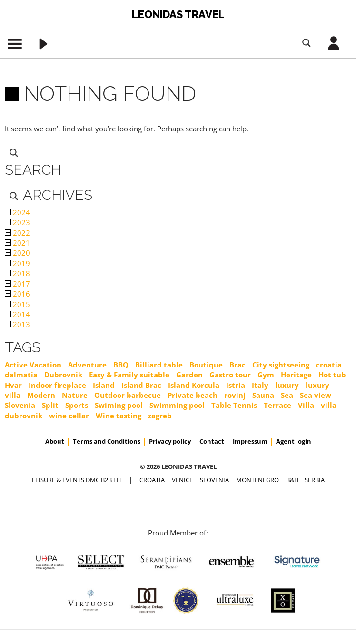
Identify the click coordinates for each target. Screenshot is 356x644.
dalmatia (21, 375)
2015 (17, 304)
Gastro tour (230, 375)
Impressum (250, 441)
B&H (292, 480)
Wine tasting (119, 416)
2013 (17, 324)
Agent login (294, 441)
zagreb (160, 416)
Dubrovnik (63, 375)
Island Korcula (194, 385)
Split (50, 405)
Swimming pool (177, 405)
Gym (266, 375)
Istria (236, 385)
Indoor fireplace (57, 385)
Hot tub (332, 375)
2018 (17, 273)
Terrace (277, 405)
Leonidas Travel (178, 14)
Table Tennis (234, 405)
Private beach (193, 395)
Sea (287, 395)
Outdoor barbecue (128, 395)
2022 (17, 233)
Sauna (263, 395)
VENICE (182, 480)
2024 (17, 212)
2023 (17, 222)
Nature (75, 395)
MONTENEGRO (257, 480)
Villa (306, 405)
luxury (287, 385)
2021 (17, 243)
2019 (17, 263)
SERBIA (315, 480)
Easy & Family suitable (129, 375)
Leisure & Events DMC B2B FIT (77, 480)
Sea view (316, 395)
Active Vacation (33, 365)
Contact (212, 441)
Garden (189, 375)
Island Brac (141, 385)
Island (104, 385)
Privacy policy (170, 441)
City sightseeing (281, 365)
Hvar (13, 385)
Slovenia (20, 405)
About (55, 441)
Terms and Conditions (107, 441)
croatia (329, 365)
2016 (17, 294)
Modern (41, 395)
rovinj (235, 395)
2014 (17, 314)
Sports (77, 405)
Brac (237, 365)
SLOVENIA (214, 480)
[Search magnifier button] (307, 43)
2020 (17, 253)
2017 (17, 284)
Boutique (206, 365)
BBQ (121, 365)
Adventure (87, 365)
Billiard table (159, 365)
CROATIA (152, 480)
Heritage (296, 375)
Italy (260, 385)
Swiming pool (119, 405)
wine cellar (69, 416)
